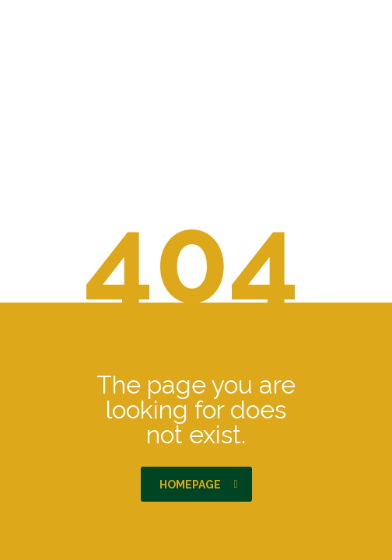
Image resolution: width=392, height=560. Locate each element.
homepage (199, 485)
